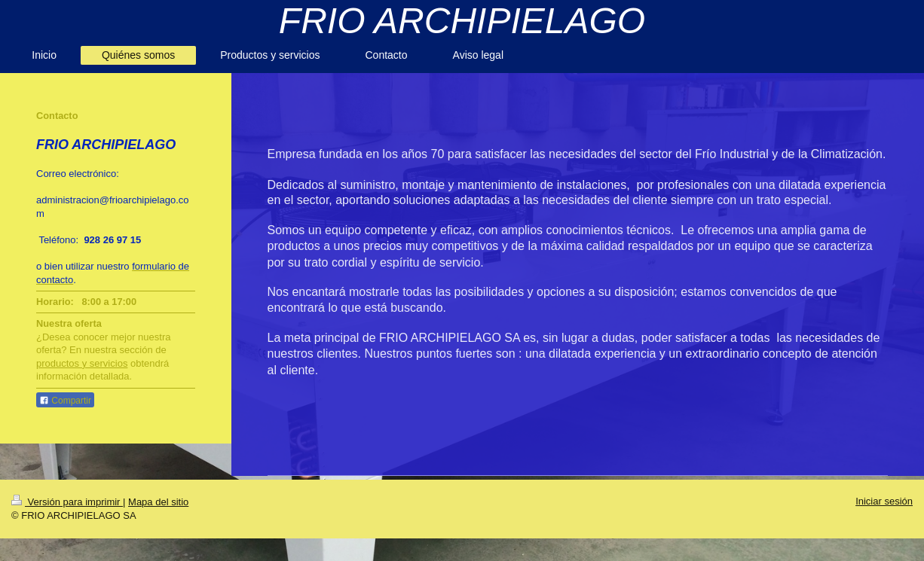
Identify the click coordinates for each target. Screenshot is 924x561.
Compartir (65, 401)
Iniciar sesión (884, 501)
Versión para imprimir (67, 502)
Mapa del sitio (158, 502)
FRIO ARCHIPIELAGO (462, 21)
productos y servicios (82, 363)
